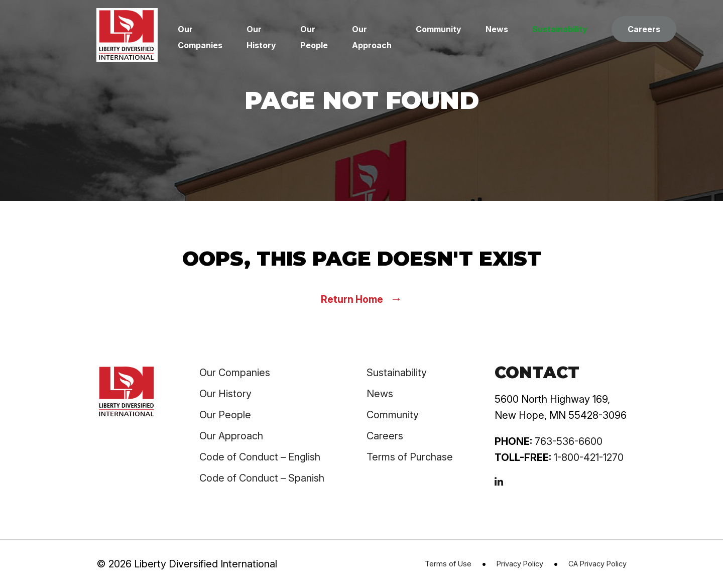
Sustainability (560, 29)
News (497, 29)
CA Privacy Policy (597, 564)
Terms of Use (448, 564)
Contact (537, 372)
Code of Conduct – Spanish (262, 478)
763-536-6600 (569, 441)
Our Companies (235, 373)
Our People (225, 415)
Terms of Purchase (410, 457)
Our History (225, 394)
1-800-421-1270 (589, 457)
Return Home (361, 299)
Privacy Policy (520, 564)
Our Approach (231, 436)
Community (439, 29)
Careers (644, 29)
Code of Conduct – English (260, 457)
